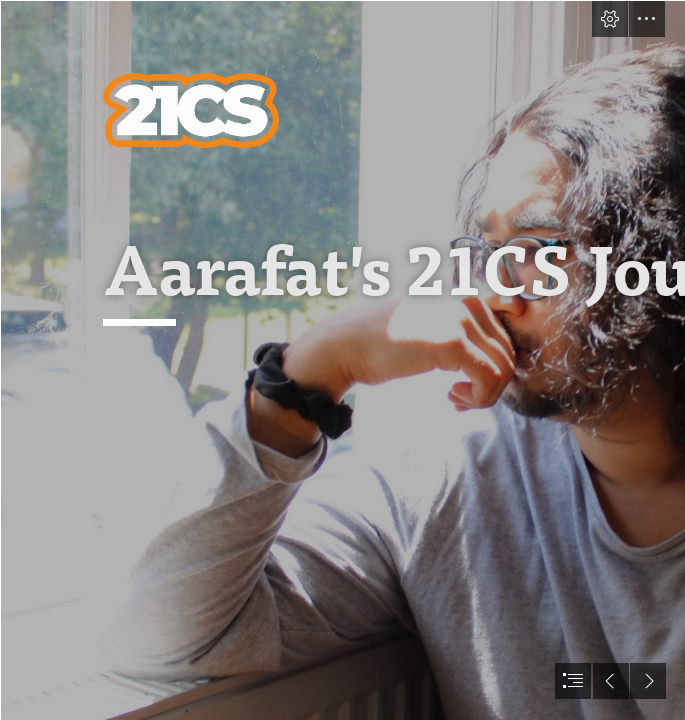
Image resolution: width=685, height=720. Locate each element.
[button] (610, 19)
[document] (342, 360)
